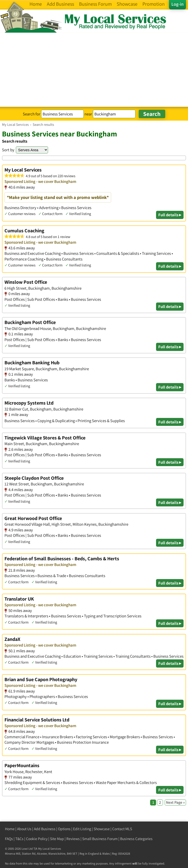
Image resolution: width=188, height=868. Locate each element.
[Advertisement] (94, 70)
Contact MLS (122, 829)
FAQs (9, 839)
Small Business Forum (100, 839)
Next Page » (175, 802)
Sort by (8, 150)
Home (10, 829)
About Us (24, 829)
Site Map (57, 839)
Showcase (102, 829)
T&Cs (19, 839)
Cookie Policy (37, 839)
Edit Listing (82, 829)
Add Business (45, 829)
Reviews (73, 839)
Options (64, 829)
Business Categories (136, 839)
